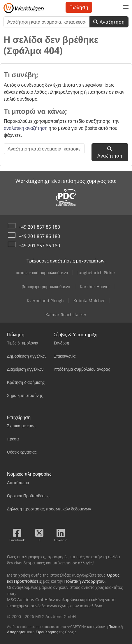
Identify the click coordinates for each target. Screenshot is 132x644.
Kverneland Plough (45, 301)
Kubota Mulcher (89, 301)
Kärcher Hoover (95, 287)
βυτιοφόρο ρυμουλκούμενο (46, 287)
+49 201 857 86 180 (39, 227)
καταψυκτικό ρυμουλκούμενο (42, 273)
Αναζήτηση (109, 22)
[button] (126, 7)
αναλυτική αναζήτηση (26, 128)
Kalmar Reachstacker (66, 315)
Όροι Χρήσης (47, 632)
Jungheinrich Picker (96, 273)
